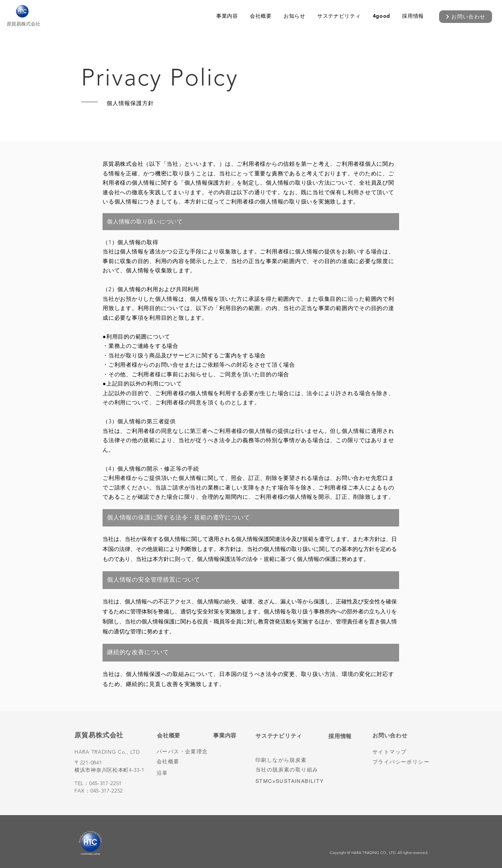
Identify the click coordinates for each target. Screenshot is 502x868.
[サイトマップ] (402, 752)
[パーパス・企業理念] (186, 752)
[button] (227, 16)
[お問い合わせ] (466, 17)
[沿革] (186, 773)
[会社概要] (186, 762)
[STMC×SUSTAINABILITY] (294, 781)
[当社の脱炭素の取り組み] (288, 770)
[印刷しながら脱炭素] (285, 760)
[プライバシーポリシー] (402, 762)
